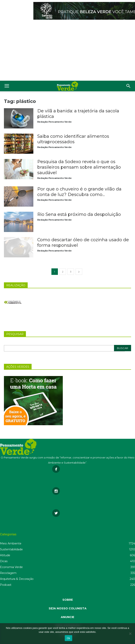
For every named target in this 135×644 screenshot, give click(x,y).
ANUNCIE (67, 617)
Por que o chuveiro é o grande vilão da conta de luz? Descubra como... (79, 192)
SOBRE (68, 600)
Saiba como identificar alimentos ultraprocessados (73, 139)
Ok (68, 638)
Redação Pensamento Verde (54, 122)
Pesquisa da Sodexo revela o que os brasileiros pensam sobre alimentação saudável (79, 167)
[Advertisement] (67, 51)
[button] (129, 86)
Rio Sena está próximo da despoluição (79, 214)
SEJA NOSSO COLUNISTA (68, 608)
